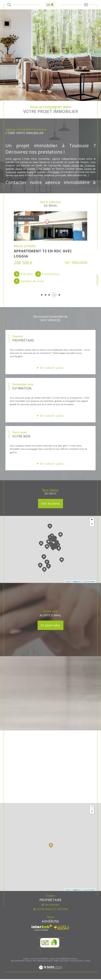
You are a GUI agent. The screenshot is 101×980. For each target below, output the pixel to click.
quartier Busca (14, 169)
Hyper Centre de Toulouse (79, 166)
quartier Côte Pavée (38, 169)
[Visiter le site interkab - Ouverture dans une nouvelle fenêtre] (42, 929)
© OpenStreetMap (88, 582)
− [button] (92, 525)
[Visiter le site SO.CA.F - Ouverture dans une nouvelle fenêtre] (62, 929)
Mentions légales (45, 962)
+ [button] (92, 521)
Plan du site (31, 962)
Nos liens (64, 962)
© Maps (76, 582)
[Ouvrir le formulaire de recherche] (9, 5)
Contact (97, 280)
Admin (56, 962)
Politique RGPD (76, 962)
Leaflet (67, 582)
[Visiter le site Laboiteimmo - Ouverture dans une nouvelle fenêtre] (50, 971)
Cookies (87, 962)
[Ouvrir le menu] (86, 5)
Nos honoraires (18, 962)
